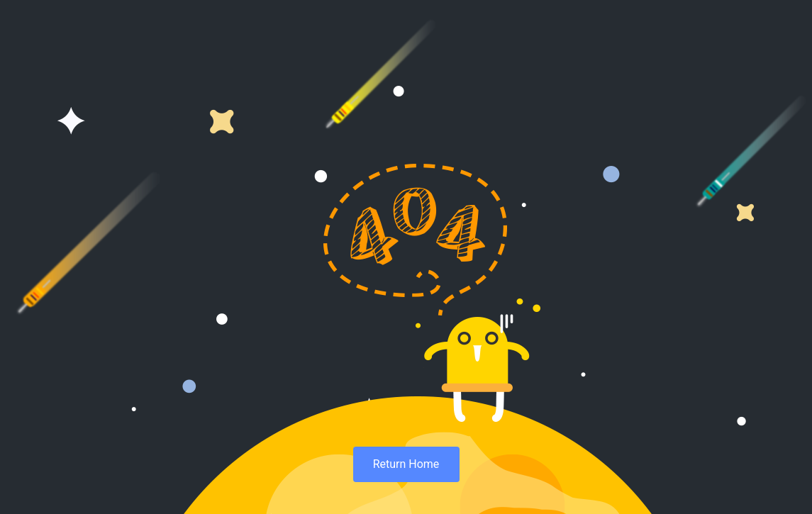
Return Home (406, 464)
